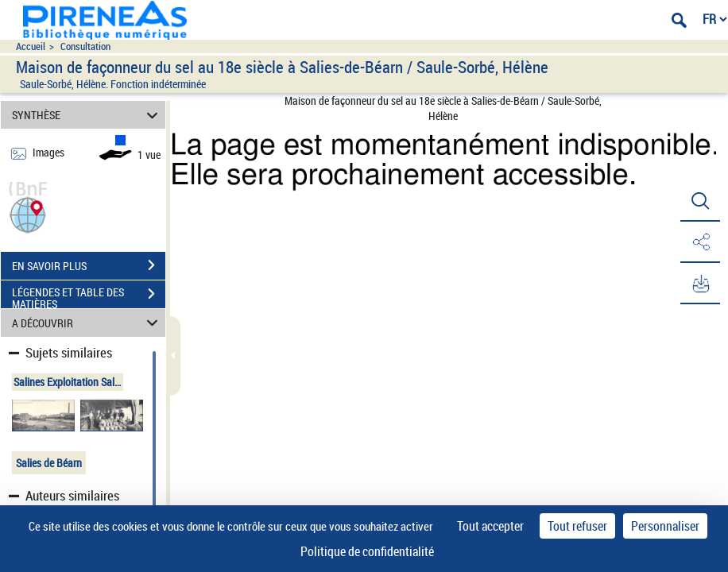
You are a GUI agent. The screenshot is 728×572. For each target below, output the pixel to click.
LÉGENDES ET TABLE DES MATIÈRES (89, 296)
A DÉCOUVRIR (87, 323)
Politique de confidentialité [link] (367, 551)
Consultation (85, 46)
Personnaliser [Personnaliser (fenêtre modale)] (665, 526)
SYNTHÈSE (87, 115)
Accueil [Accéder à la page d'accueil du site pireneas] (31, 46)
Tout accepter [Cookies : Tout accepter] (490, 526)
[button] (28, 213)
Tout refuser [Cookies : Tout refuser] (577, 526)
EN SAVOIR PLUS (89, 265)
